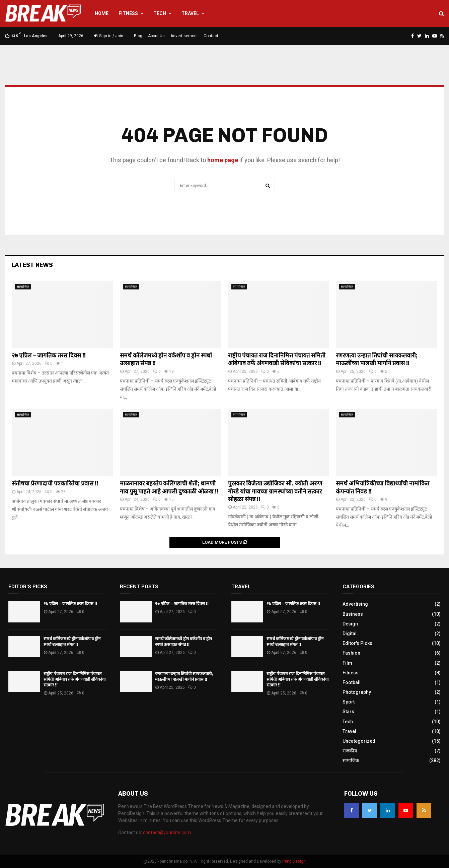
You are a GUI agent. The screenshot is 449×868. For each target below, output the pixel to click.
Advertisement (184, 36)
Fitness (128, 13)
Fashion (351, 653)
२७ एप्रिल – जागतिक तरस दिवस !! (49, 355)
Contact (211, 36)
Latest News (32, 265)
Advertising (355, 604)
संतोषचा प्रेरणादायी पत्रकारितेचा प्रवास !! (55, 483)
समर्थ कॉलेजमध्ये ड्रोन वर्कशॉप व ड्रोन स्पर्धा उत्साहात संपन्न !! (72, 642)
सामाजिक (23, 287)
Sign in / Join (109, 36)
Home (102, 13)
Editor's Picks (357, 643)
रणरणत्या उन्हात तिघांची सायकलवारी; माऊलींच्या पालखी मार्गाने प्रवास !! (377, 359)
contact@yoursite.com (167, 832)
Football (352, 682)
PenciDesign (294, 861)
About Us (156, 36)
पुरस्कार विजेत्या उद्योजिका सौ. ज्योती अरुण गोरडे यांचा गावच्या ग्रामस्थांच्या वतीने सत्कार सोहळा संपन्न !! (275, 491)
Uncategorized (359, 741)
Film (347, 663)
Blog (138, 36)
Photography (357, 692)
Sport (349, 702)
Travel (190, 13)
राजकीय (350, 751)
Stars (348, 712)
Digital (350, 633)
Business (353, 614)
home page (223, 160)
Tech (160, 13)
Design (350, 624)
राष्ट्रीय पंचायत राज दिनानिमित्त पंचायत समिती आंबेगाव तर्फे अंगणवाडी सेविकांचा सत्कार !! (277, 359)
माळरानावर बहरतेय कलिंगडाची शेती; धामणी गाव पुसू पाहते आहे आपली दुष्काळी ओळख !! (169, 487)
